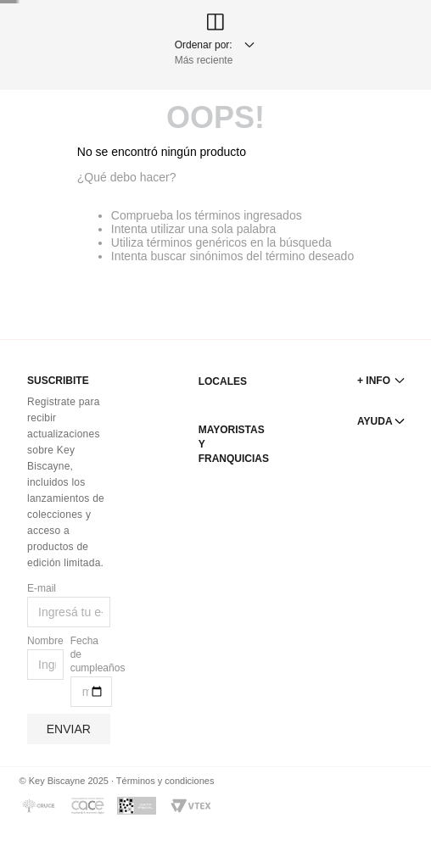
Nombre (45, 641)
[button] (394, 824)
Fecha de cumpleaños (91, 654)
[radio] (49, 118)
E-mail (42, 588)
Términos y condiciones (165, 781)
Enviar (69, 729)
